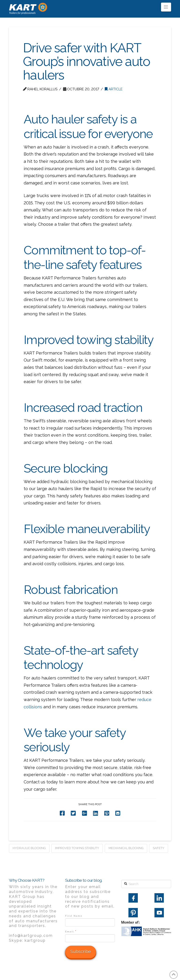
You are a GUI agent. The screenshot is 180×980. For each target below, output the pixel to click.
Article (114, 89)
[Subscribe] (81, 952)
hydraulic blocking (29, 848)
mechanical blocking (126, 848)
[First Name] (90, 922)
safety (159, 848)
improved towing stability (77, 848)
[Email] (90, 938)
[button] (166, 7)
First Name (74, 916)
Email (71, 931)
